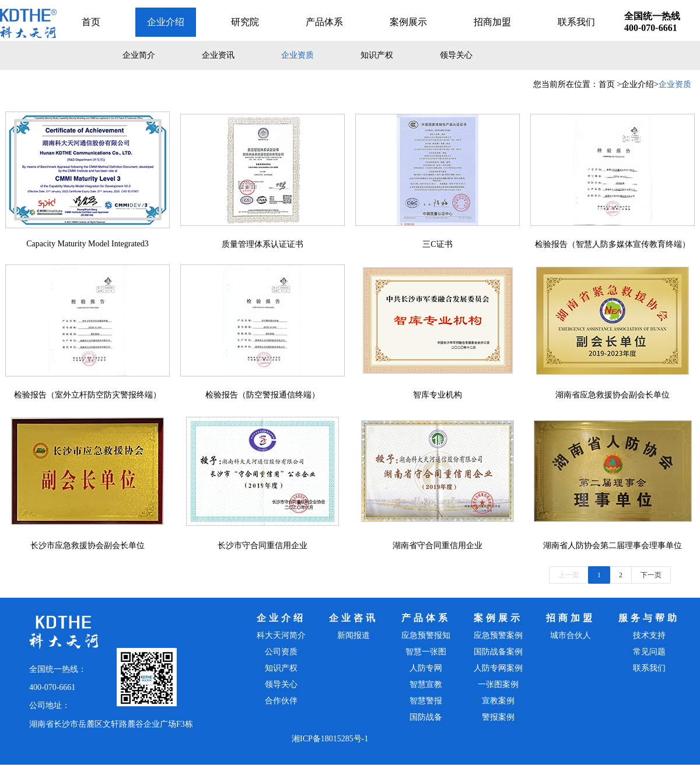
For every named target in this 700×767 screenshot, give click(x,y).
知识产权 (377, 55)
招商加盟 (492, 22)
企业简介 (139, 55)
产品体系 (324, 22)
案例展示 (408, 22)
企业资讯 (218, 55)
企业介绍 (166, 22)
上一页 (569, 575)
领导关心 (456, 55)
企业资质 (297, 55)
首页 (91, 22)
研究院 (245, 22)
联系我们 (576, 22)
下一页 (651, 575)
